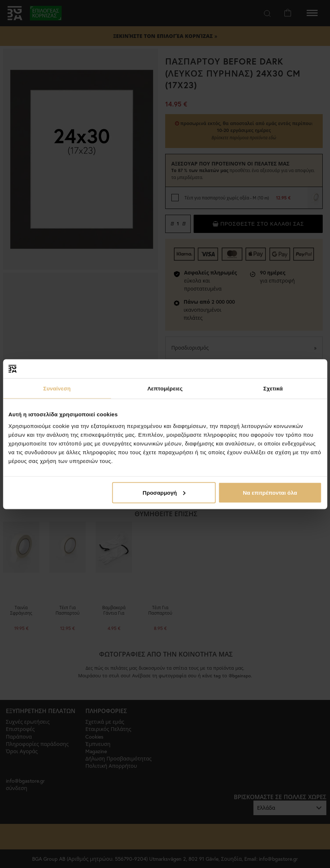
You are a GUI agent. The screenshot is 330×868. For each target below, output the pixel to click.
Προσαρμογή (164, 492)
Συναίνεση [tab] (57, 388)
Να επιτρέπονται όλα (270, 492)
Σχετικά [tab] (273, 388)
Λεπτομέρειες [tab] (165, 388)
